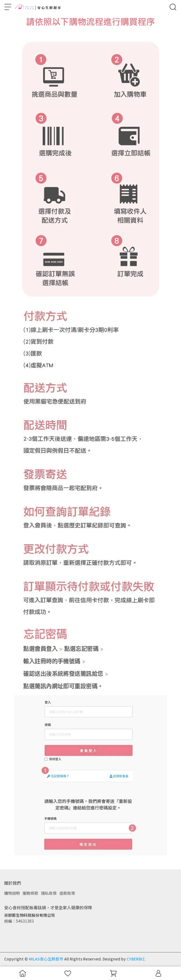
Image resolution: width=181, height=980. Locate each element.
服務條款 (30, 893)
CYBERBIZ (136, 959)
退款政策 (67, 893)
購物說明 (12, 893)
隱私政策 (49, 893)
